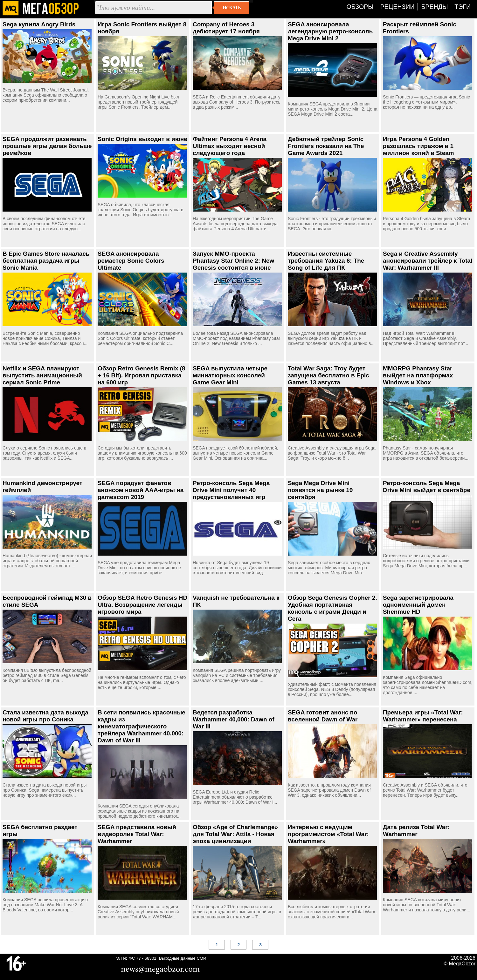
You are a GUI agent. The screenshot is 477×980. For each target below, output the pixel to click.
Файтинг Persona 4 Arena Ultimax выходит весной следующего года (230, 146)
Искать (232, 8)
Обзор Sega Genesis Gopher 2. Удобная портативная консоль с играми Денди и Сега (332, 608)
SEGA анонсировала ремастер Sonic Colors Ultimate (131, 261)
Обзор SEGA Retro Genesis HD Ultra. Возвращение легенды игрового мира (142, 605)
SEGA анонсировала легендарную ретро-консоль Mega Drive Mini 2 (330, 31)
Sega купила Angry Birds (39, 24)
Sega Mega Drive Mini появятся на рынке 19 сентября (320, 490)
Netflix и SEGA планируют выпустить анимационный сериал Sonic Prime (42, 375)
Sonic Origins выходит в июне (142, 139)
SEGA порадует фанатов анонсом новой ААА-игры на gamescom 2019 (141, 490)
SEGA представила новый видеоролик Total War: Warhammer (137, 834)
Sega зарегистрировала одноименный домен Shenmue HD (418, 605)
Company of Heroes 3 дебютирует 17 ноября (226, 28)
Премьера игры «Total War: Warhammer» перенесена (423, 716)
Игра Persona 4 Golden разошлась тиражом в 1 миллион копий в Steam (418, 146)
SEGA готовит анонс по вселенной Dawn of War (323, 716)
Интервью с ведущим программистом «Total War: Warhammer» (328, 834)
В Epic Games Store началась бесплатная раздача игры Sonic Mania (46, 261)
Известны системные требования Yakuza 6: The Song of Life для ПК (326, 261)
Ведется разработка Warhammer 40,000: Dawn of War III (234, 719)
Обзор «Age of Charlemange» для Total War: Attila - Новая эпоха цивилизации (235, 834)
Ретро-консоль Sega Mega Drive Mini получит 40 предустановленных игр (231, 490)
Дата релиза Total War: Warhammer (416, 831)
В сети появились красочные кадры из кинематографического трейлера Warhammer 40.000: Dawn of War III (142, 726)
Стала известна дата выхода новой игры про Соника (45, 716)
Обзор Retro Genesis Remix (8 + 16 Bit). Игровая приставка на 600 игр (141, 375)
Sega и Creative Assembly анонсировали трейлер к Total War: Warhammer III (428, 261)
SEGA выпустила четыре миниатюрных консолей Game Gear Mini (230, 375)
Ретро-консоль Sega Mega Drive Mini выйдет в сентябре (427, 487)
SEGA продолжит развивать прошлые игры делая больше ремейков (47, 146)
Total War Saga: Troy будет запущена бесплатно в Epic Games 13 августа (328, 375)
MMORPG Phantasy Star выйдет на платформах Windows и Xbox (418, 375)
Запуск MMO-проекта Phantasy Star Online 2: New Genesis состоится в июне (233, 261)
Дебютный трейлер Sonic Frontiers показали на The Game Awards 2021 (326, 146)
